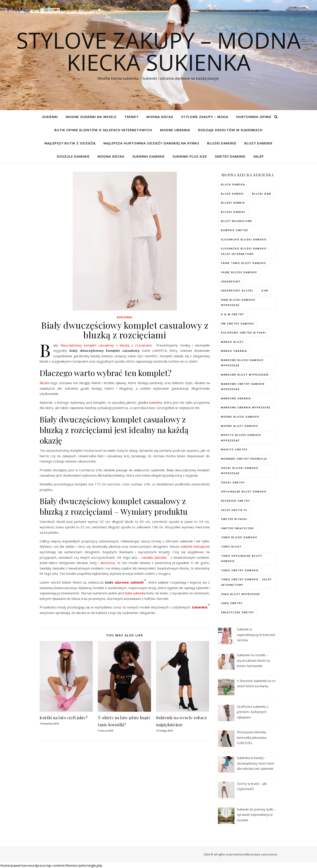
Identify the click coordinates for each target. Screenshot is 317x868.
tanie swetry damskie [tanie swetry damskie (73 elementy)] (240, 570)
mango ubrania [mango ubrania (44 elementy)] (234, 351)
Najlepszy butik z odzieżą (70, 143)
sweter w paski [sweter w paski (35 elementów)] (234, 519)
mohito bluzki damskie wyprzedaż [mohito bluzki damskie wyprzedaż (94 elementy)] (241, 438)
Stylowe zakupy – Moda (205, 117)
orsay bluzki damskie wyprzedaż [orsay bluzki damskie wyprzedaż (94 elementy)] (240, 471)
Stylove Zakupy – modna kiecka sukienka (158, 51)
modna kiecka (160, 117)
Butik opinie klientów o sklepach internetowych (103, 130)
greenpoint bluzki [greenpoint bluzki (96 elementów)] (237, 290)
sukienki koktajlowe (195, 546)
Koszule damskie (73, 156)
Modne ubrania (175, 130)
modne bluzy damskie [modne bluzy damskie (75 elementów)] (240, 426)
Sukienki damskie (148, 156)
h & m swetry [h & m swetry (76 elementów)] (233, 314)
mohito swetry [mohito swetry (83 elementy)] (234, 449)
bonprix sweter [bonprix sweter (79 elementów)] (235, 230)
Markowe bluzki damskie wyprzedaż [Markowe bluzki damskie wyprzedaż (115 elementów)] (242, 363)
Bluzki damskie (222, 143)
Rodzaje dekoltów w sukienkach (230, 130)
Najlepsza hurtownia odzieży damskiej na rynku (151, 143)
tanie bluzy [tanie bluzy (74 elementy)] (231, 546)
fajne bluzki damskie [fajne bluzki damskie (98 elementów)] (239, 272)
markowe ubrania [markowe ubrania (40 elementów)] (236, 398)
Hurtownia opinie (254, 117)
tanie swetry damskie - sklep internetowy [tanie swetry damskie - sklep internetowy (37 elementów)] (246, 582)
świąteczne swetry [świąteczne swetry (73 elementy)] (238, 612)
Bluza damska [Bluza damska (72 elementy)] (233, 184)
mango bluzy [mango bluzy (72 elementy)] (232, 342)
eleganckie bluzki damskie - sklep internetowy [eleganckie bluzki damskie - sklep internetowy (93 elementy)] (245, 251)
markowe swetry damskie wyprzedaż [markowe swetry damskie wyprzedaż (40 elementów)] (243, 387)
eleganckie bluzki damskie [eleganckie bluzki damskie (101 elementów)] (244, 239)
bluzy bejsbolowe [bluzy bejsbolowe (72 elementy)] (237, 221)
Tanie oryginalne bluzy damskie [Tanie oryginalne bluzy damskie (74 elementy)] (242, 558)
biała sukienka (135, 593)
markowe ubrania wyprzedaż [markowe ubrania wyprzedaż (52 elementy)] (246, 407)
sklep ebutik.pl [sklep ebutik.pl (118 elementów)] (234, 510)
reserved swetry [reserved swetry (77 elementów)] (236, 501)
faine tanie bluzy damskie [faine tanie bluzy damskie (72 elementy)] (244, 263)
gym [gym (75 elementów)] (265, 290)
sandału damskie (155, 557)
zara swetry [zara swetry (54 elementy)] (232, 603)
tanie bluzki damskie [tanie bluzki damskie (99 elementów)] (239, 537)
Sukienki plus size (190, 156)
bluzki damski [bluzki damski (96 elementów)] (233, 212)
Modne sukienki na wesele (91, 117)
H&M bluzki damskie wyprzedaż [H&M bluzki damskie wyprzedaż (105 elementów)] (238, 302)
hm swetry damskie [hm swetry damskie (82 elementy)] (238, 323)
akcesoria (108, 563)
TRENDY (131, 117)
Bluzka (44, 383)
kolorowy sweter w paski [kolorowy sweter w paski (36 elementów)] (243, 333)
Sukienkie (201, 607)
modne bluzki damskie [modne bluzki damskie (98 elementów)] (240, 417)
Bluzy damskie (258, 143)
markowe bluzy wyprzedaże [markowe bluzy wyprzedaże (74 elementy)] (245, 375)
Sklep (259, 156)
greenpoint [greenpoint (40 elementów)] (231, 281)
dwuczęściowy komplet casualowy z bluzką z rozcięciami (106, 345)
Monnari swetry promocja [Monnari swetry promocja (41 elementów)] (244, 459)
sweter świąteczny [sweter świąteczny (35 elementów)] (238, 528)
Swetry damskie (230, 156)
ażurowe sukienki (130, 582)
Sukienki (50, 117)
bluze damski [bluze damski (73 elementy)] (232, 194)
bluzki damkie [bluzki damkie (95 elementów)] (233, 203)
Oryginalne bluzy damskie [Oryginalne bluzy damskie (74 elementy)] (244, 491)
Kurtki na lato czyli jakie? (64, 718)
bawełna (155, 402)
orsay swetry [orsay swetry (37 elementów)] (233, 482)
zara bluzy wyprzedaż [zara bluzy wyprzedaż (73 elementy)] (241, 594)
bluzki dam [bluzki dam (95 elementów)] (262, 194)
